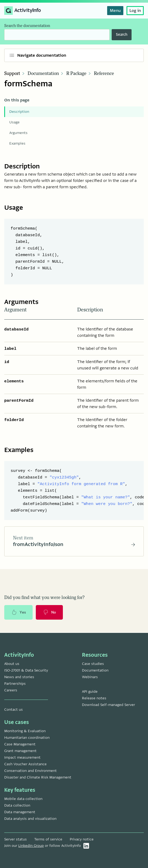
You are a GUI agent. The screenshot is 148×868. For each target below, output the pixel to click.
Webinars (90, 677)
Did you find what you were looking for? (44, 598)
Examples (17, 143)
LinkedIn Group (31, 846)
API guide (90, 692)
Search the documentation (27, 26)
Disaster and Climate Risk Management (38, 777)
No (50, 613)
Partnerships (15, 684)
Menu (115, 11)
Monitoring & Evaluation (25, 731)
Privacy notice (82, 839)
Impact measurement (22, 757)
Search (122, 35)
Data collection (17, 805)
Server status (16, 839)
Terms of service (48, 839)
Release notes (94, 698)
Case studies (93, 664)
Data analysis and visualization (30, 819)
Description (19, 112)
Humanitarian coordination (27, 738)
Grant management (20, 751)
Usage (14, 122)
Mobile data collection (23, 799)
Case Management (20, 744)
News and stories (19, 677)
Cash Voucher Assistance (25, 764)
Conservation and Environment (31, 771)
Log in (135, 11)
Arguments (18, 133)
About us (12, 664)
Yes (19, 613)
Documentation (43, 74)
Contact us (14, 710)
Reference (104, 74)
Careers (11, 690)
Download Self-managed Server (108, 705)
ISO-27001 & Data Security (26, 670)
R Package (76, 74)
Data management (20, 812)
